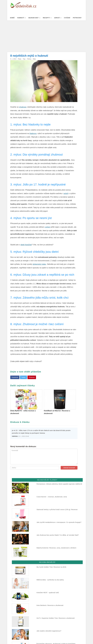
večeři (66, 193)
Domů (12, 18)
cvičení (48, 227)
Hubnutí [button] (21, 18)
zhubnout (23, 107)
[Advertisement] (46, 36)
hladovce (33, 133)
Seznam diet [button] (34, 18)
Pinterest (32, 377)
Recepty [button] (47, 18)
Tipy (24, 59)
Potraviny (77, 18)
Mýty (34, 59)
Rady (20, 59)
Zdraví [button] (58, 18)
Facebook (15, 377)
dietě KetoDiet (26, 245)
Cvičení (67, 18)
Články (29, 59)
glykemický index (39, 264)
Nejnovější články (47, 480)
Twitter (23, 377)
